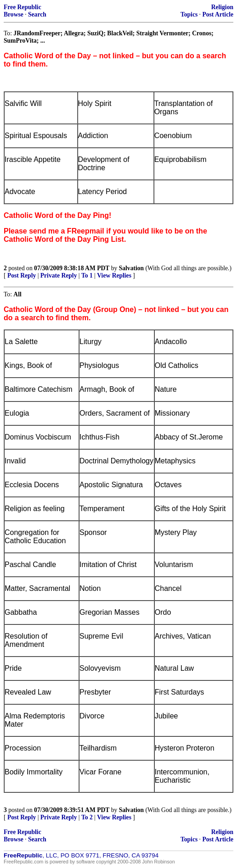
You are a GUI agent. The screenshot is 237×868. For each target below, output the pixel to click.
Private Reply (59, 275)
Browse (14, 14)
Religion (222, 7)
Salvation (131, 268)
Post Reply (22, 275)
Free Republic (23, 7)
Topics (189, 14)
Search (37, 14)
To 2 (87, 817)
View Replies (114, 275)
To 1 (87, 275)
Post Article (218, 14)
